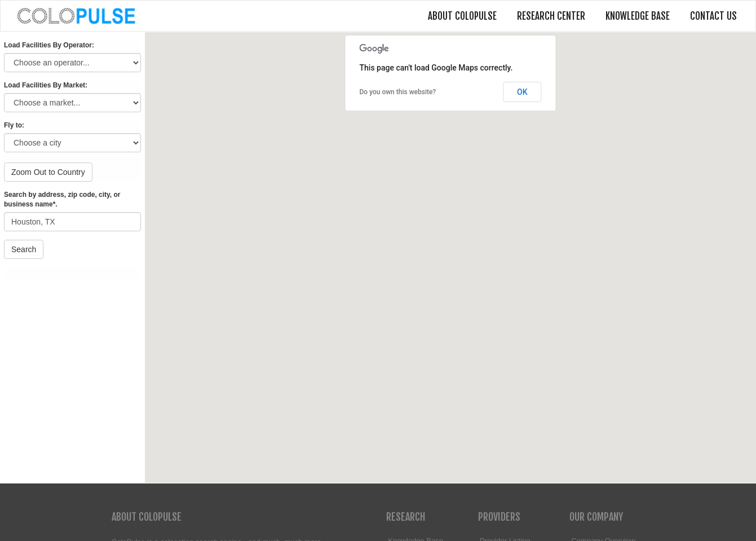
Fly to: (14, 125)
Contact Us (713, 16)
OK (522, 92)
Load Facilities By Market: (46, 85)
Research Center (551, 16)
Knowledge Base (638, 16)
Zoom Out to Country (48, 172)
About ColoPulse (462, 16)
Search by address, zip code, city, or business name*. (62, 199)
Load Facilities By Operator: (49, 45)
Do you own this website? (398, 92)
